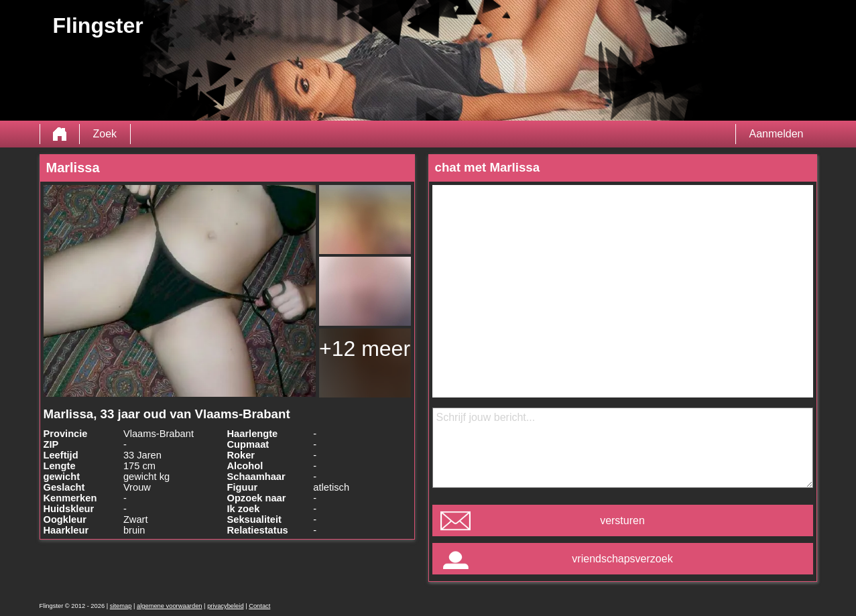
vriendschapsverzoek (622, 559)
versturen (622, 520)
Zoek (105, 134)
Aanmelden (777, 134)
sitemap (121, 606)
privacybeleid (225, 606)
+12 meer (365, 349)
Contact (259, 606)
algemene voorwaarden (170, 606)
